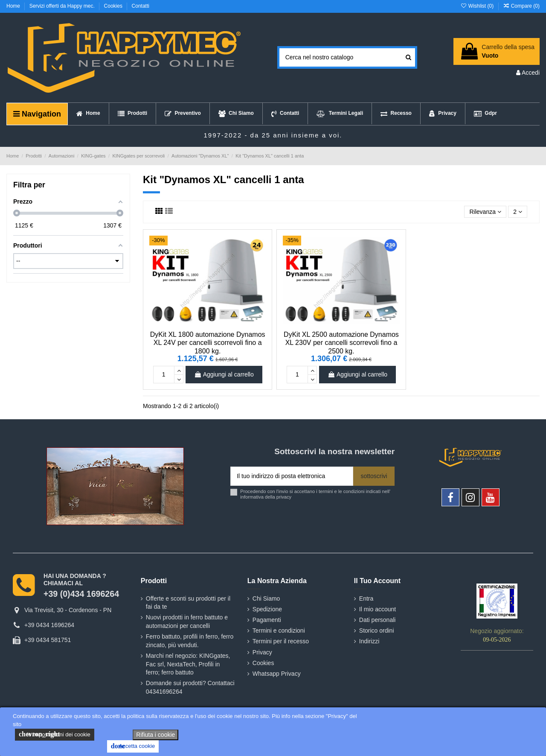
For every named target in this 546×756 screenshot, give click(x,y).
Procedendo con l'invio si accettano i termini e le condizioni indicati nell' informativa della (315, 494)
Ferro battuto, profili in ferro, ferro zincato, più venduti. (190, 641)
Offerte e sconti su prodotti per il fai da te (188, 603)
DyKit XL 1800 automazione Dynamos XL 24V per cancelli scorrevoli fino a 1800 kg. (208, 343)
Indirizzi (369, 641)
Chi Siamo (266, 598)
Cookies (114, 6)
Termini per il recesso (281, 641)
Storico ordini (377, 630)
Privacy (262, 652)
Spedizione (267, 609)
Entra (366, 598)
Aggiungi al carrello (224, 374)
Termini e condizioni (279, 630)
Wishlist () (478, 6)
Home (14, 6)
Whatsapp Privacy (277, 674)
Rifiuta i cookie (155, 735)
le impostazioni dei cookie (55, 734)
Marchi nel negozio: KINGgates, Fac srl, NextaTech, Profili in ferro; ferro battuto (188, 664)
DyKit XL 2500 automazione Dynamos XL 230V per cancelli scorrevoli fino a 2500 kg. (341, 343)
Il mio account (378, 609)
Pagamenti (267, 620)
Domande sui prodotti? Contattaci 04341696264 (190, 687)
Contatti (141, 6)
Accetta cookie (133, 746)
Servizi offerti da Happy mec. (63, 6)
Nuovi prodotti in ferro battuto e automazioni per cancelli (187, 622)
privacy (284, 497)
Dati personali (378, 620)
